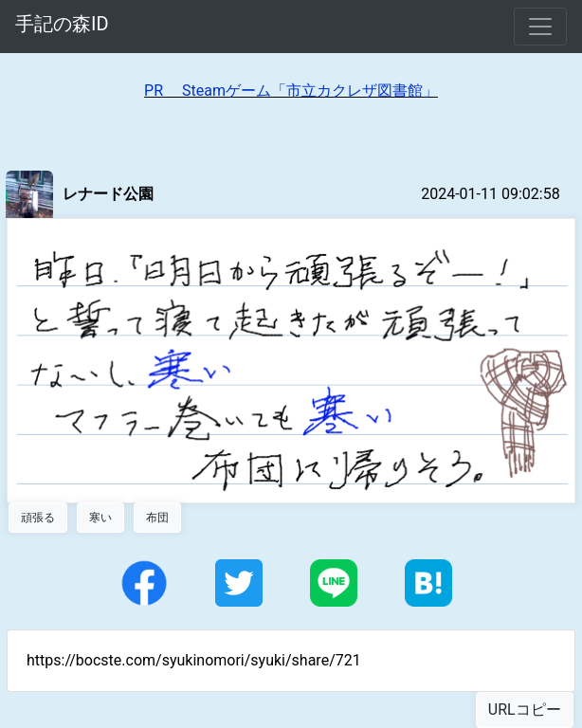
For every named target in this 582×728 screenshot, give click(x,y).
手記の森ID (62, 24)
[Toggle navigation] (540, 27)
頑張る (38, 518)
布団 (157, 518)
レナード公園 (108, 194)
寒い (100, 518)
